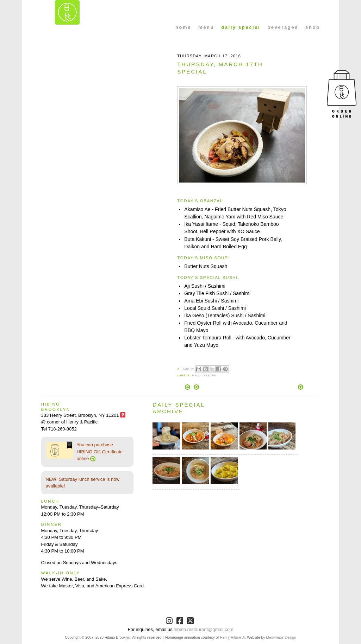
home (183, 27)
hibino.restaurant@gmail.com (203, 629)
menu (206, 27)
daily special (241, 27)
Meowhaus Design (281, 637)
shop (313, 27)
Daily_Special (205, 375)
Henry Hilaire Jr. (233, 637)
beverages (283, 27)
